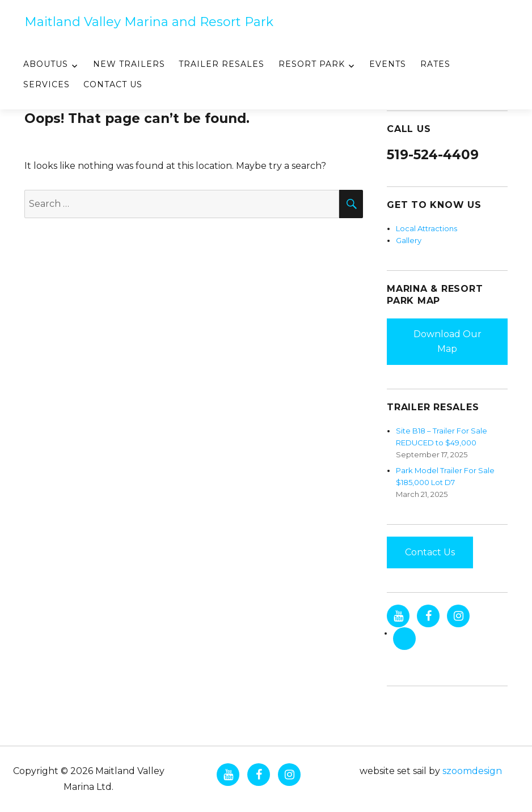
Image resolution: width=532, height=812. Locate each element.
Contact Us (113, 84)
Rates (435, 64)
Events (388, 64)
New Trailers (129, 64)
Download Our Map (447, 341)
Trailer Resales (221, 64)
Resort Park (312, 64)
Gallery (409, 240)
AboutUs (46, 64)
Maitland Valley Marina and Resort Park (149, 22)
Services (47, 84)
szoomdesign (472, 771)
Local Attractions (427, 228)
